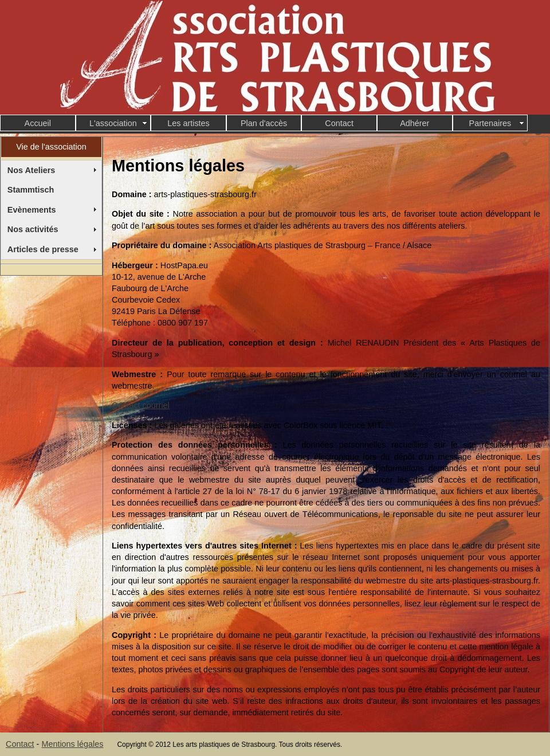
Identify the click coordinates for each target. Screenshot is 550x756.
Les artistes (188, 123)
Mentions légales (72, 744)
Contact (339, 123)
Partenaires (490, 123)
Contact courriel (141, 405)
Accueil (38, 123)
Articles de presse (43, 249)
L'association (113, 123)
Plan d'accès (264, 123)
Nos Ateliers (31, 170)
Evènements (32, 210)
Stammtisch (31, 190)
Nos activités (33, 229)
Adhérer (415, 123)
